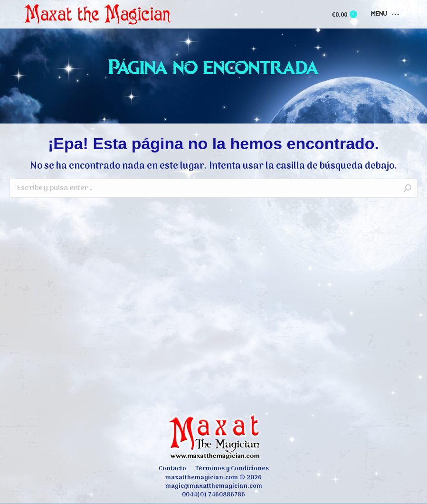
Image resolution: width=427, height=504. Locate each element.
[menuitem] (172, 469)
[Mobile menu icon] (385, 14)
